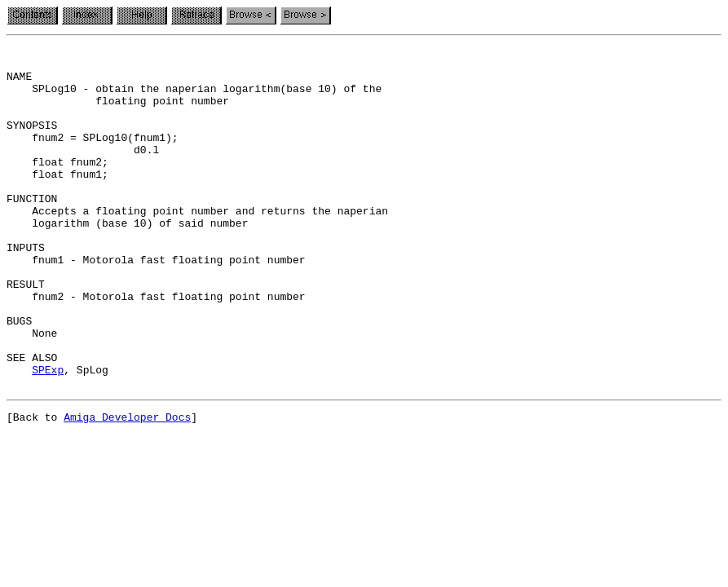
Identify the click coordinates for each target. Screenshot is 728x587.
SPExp (48, 435)
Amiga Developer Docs (127, 488)
